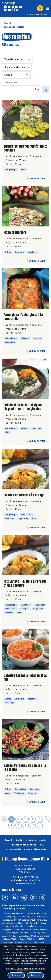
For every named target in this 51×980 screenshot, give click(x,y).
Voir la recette (37, 178)
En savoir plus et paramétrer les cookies (26, 968)
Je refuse (16, 975)
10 (33, 825)
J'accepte (35, 975)
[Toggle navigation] (48, 9)
